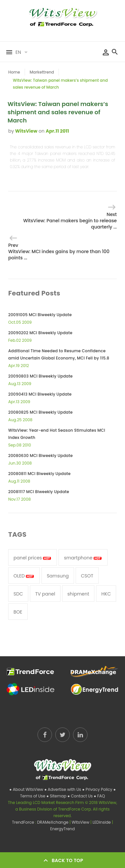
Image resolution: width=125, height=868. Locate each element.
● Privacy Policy (98, 789)
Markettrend (42, 72)
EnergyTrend (63, 829)
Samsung (58, 576)
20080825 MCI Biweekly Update (40, 412)
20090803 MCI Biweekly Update (40, 376)
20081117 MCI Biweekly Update (39, 492)
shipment (78, 594)
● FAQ (99, 796)
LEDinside (102, 822)
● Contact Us (81, 796)
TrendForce (23, 822)
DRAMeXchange (53, 822)
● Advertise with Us (63, 789)
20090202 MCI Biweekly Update (40, 333)
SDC (18, 594)
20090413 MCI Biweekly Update (40, 394)
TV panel (45, 594)
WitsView (26, 131)
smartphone (83, 558)
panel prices (33, 558)
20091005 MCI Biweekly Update (40, 315)
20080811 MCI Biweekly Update (39, 474)
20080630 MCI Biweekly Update (40, 456)
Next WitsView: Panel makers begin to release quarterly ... (70, 221)
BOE (18, 612)
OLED (24, 576)
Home (14, 72)
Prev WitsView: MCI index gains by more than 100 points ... (59, 251)
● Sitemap (57, 796)
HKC (106, 594)
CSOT (87, 576)
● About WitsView (27, 789)
